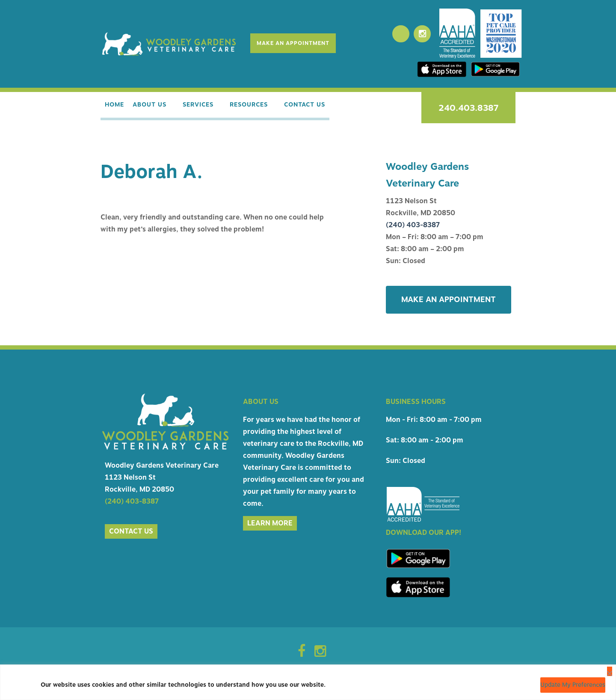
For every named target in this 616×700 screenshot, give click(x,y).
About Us (150, 106)
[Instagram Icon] (320, 655)
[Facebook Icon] (302, 655)
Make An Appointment (292, 43)
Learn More (270, 524)
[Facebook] (401, 34)
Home (114, 106)
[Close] (610, 671)
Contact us (131, 532)
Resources (255, 106)
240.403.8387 (468, 108)
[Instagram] (422, 34)
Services (201, 106)
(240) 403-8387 (413, 226)
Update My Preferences (573, 685)
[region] (308, 682)
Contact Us (314, 106)
